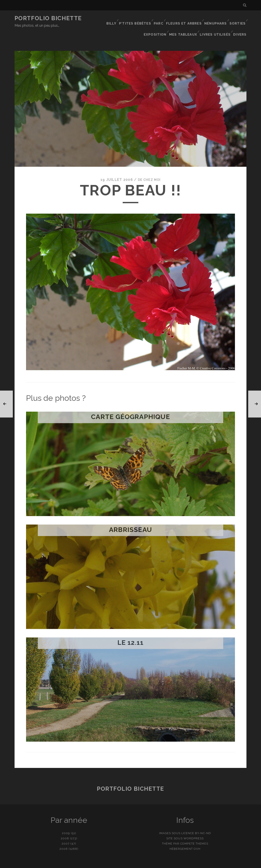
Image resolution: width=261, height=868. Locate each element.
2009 (66, 819)
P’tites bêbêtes (136, 18)
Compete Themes (194, 830)
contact (123, 863)
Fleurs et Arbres (185, 18)
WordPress (194, 824)
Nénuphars (215, 18)
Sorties (237, 18)
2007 (66, 830)
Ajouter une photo (152, 863)
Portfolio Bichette (48, 18)
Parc (160, 18)
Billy (113, 18)
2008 (65, 824)
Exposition (158, 24)
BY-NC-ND (203, 819)
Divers (241, 24)
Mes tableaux (186, 24)
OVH (197, 835)
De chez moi (149, 166)
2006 (64, 835)
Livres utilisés (216, 24)
